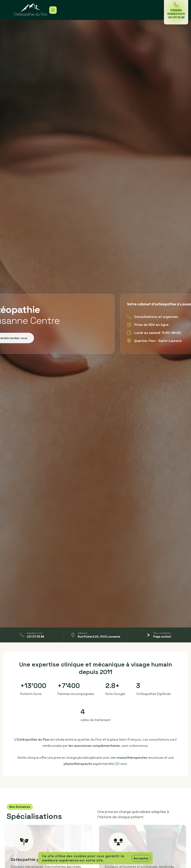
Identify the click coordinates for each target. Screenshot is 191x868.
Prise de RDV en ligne (151, 325)
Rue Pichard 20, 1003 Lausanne (99, 637)
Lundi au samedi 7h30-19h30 (158, 333)
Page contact (162, 637)
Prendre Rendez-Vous (176, 14)
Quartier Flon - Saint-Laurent (158, 341)
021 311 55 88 (35, 637)
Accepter (141, 858)
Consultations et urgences (156, 317)
